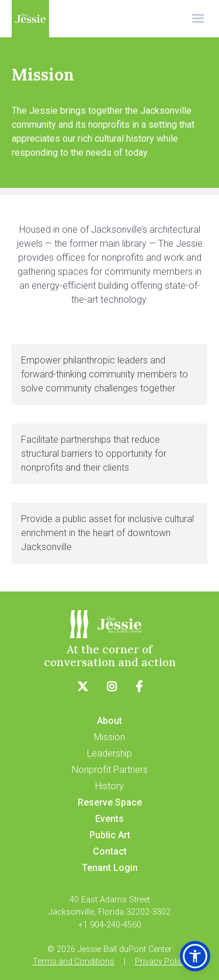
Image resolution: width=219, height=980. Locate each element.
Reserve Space (110, 802)
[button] (198, 19)
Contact (110, 851)
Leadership (109, 753)
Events (109, 819)
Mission (109, 737)
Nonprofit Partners (110, 770)
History (109, 786)
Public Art (110, 835)
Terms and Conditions (74, 961)
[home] (30, 19)
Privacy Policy (161, 961)
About (109, 721)
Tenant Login (110, 868)
